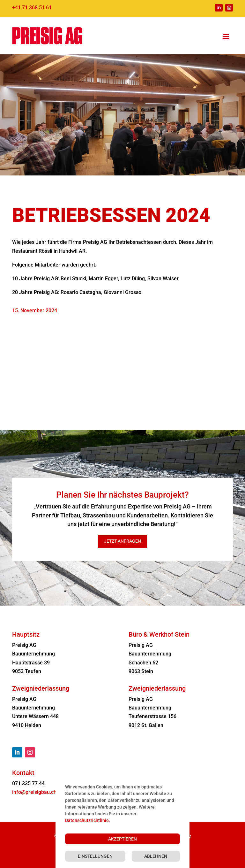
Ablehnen (156, 856)
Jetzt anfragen (122, 541)
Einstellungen (95, 856)
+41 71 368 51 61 (32, 8)
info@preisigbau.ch (34, 792)
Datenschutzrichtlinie (87, 820)
